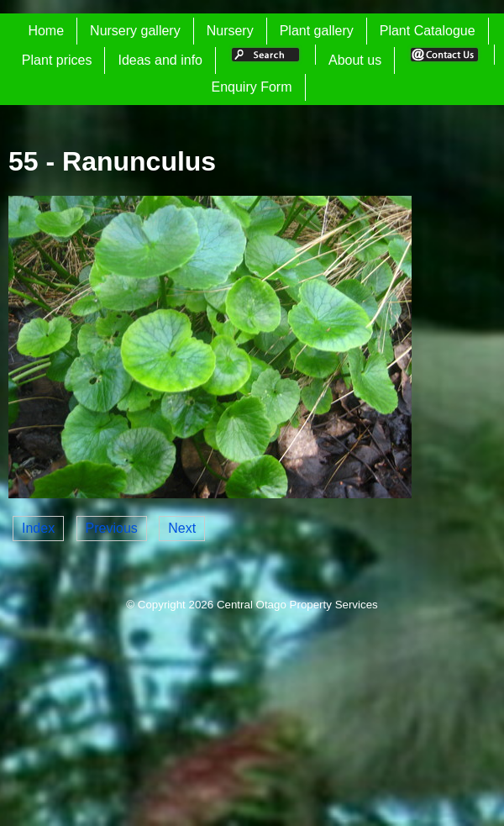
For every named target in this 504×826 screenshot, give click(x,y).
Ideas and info (160, 60)
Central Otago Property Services (297, 605)
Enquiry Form (251, 87)
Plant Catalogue (428, 31)
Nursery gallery (135, 31)
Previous (112, 528)
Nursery (230, 31)
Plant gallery (317, 31)
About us (355, 60)
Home (46, 31)
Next (182, 528)
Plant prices (57, 60)
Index (38, 528)
